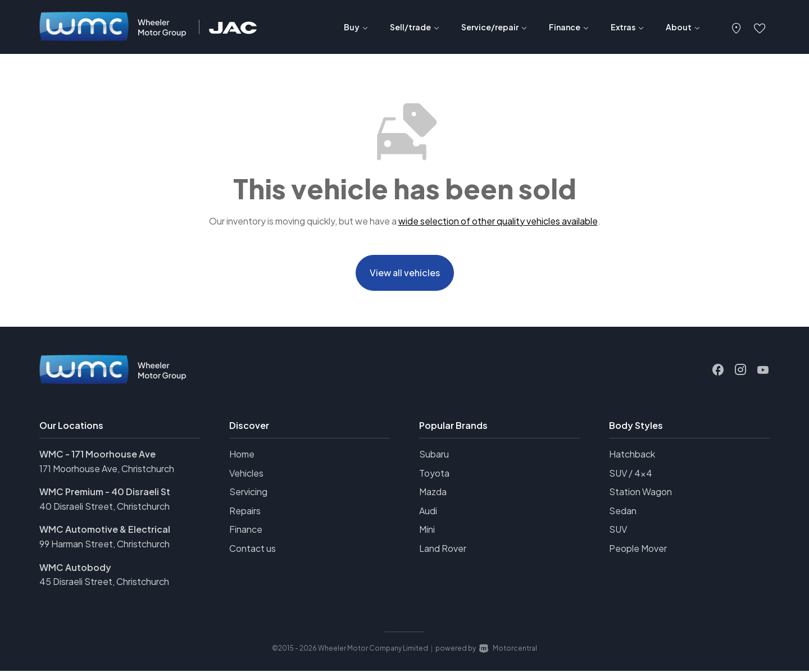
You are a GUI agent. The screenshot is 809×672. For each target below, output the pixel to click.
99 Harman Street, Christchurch (104, 545)
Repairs (245, 512)
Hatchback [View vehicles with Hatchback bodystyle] (632, 455)
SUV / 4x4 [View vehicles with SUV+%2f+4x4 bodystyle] (631, 474)
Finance (246, 531)
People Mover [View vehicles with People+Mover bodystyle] (638, 549)
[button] (737, 27)
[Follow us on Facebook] (718, 371)
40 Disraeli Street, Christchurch (104, 507)
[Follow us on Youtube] (763, 371)
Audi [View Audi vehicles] (428, 512)
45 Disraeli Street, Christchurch (104, 582)
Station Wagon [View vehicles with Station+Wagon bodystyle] (640, 493)
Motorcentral (508, 649)
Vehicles (246, 474)
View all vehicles (405, 273)
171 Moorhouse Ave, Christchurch (107, 470)
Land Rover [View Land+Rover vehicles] (443, 549)
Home (242, 455)
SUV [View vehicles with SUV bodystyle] (618, 531)
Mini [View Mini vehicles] (427, 531)
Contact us (253, 549)
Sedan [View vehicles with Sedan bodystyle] (623, 512)
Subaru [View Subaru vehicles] (434, 455)
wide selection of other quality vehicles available (498, 221)
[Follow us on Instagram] (740, 371)
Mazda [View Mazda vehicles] (433, 493)
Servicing (248, 493)
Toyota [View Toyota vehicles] (434, 474)
